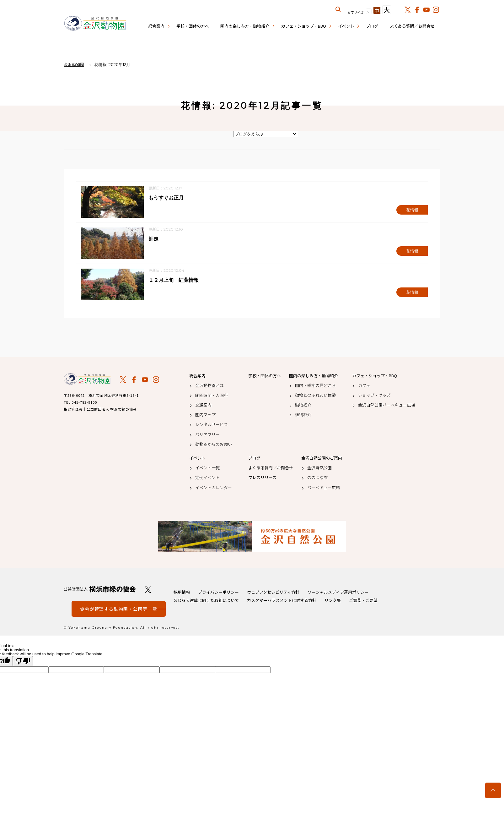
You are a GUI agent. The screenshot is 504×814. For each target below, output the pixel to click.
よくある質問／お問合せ (412, 26)
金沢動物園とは (209, 385)
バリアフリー (207, 434)
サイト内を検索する (338, 9)
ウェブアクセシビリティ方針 (273, 592)
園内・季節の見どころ (315, 385)
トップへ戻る (493, 790)
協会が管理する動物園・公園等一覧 (119, 609)
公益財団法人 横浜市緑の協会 (100, 590)
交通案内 (203, 405)
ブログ (372, 26)
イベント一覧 (207, 468)
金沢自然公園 (319, 468)
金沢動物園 (87, 379)
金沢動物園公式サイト (95, 24)
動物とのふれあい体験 (315, 395)
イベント (346, 26)
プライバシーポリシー (218, 592)
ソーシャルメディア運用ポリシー (338, 592)
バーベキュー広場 (324, 488)
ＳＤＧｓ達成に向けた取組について (206, 601)
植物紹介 (303, 415)
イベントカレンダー (214, 488)
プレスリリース (262, 478)
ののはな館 (317, 478)
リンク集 (333, 601)
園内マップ (205, 415)
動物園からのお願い (214, 444)
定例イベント (207, 478)
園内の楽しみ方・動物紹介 (245, 26)
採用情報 (182, 592)
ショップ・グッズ (374, 395)
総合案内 (156, 26)
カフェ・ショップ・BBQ (304, 26)
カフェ (364, 385)
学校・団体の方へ (193, 26)
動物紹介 (303, 405)
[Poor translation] (23, 661)
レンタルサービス (212, 425)
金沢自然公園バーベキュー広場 (387, 405)
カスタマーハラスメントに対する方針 (282, 601)
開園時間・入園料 (212, 395)
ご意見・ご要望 (363, 601)
